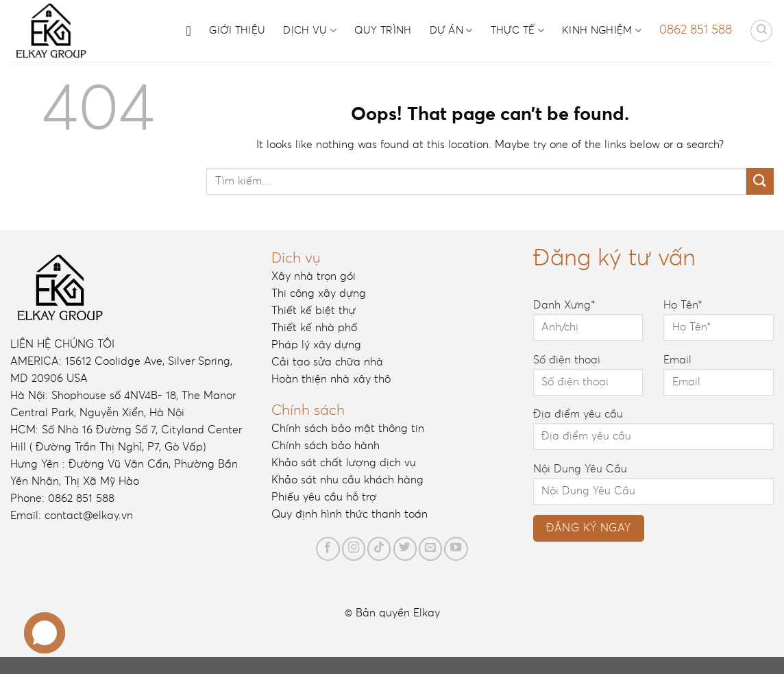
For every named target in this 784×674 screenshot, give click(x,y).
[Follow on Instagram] (354, 549)
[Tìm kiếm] (761, 31)
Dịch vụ (310, 31)
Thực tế (518, 31)
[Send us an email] (430, 549)
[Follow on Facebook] (328, 549)
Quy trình (383, 31)
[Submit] (760, 181)
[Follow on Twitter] (405, 549)
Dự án (451, 31)
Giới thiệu (237, 31)
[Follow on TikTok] (379, 549)
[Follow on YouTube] (456, 549)
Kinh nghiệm (602, 31)
